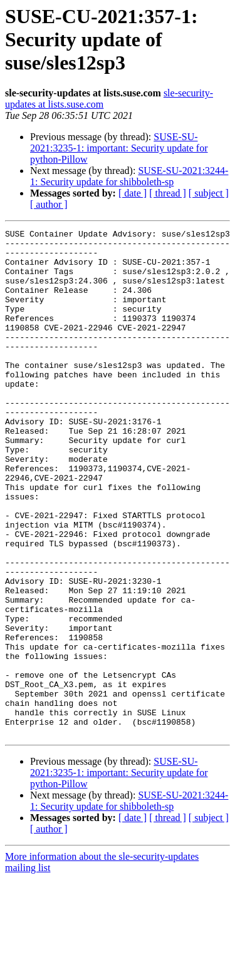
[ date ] (133, 193)
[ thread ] (168, 193)
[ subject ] (209, 193)
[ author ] (49, 204)
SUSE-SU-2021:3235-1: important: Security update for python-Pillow (119, 148)
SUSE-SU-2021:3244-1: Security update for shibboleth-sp (129, 176)
